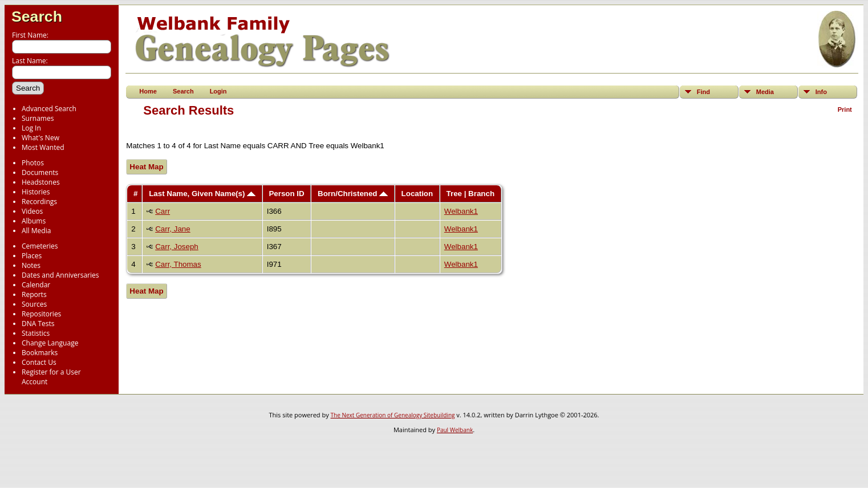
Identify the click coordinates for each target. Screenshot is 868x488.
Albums (34, 221)
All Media (36, 231)
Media (765, 92)
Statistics (36, 333)
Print (845, 109)
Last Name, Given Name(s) (202, 194)
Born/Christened (353, 194)
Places (32, 256)
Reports (34, 294)
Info (821, 92)
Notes (31, 265)
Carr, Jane (173, 229)
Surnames (38, 118)
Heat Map (146, 167)
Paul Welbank (455, 430)
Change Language (50, 343)
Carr (163, 211)
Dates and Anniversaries (60, 275)
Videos (32, 211)
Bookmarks (40, 353)
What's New (40, 138)
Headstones (41, 182)
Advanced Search (49, 109)
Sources (34, 304)
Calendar (36, 285)
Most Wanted (43, 147)
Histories (36, 192)
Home (148, 91)
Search (37, 17)
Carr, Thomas (178, 264)
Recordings (39, 202)
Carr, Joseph (177, 247)
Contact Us (39, 362)
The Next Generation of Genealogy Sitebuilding (393, 415)
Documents (40, 172)
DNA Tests (38, 324)
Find (703, 92)
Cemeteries (40, 246)
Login (218, 91)
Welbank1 (461, 211)
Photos (33, 163)
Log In (31, 128)
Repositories (41, 314)
